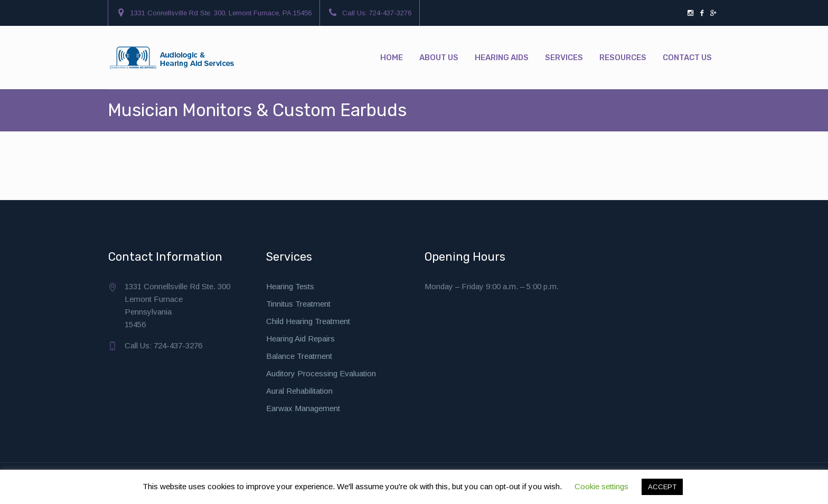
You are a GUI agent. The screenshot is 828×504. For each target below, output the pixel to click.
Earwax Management (303, 408)
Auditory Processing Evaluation (321, 373)
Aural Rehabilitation (299, 391)
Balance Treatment (299, 356)
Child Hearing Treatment (308, 321)
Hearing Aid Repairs (300, 339)
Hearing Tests (290, 286)
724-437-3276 (390, 13)
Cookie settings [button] (601, 486)
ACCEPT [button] (662, 487)
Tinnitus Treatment (298, 304)
